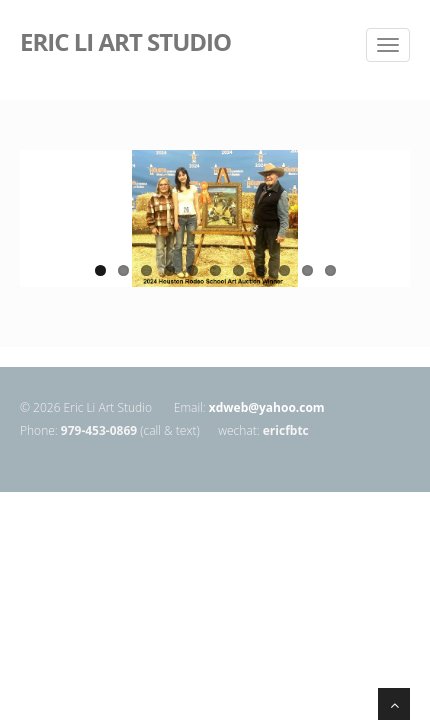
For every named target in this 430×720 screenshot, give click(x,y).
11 (330, 270)
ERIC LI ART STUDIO (125, 40)
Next (395, 232)
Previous (35, 232)
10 (307, 270)
